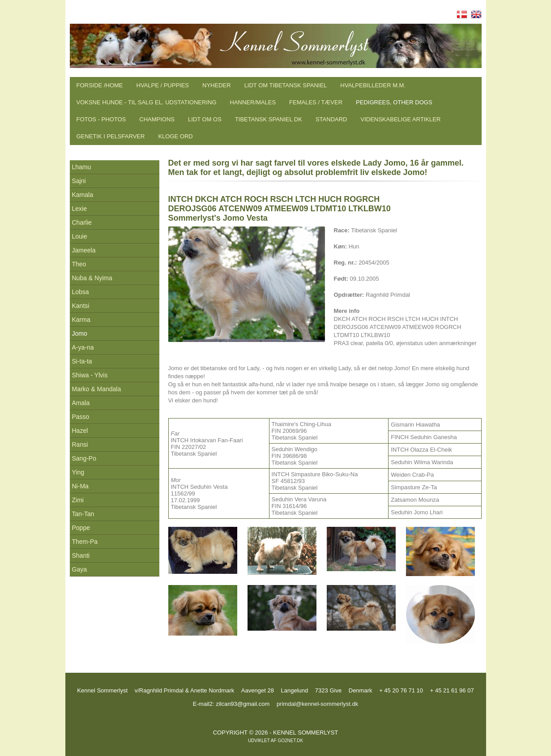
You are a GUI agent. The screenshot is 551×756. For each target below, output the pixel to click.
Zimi (78, 500)
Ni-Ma (80, 486)
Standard (331, 119)
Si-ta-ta (82, 361)
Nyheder (217, 85)
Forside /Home (100, 85)
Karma (81, 320)
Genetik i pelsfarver (111, 136)
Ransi (80, 444)
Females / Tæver (316, 102)
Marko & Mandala (97, 389)
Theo (79, 264)
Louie (80, 236)
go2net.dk (290, 741)
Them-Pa (85, 542)
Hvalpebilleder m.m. (373, 85)
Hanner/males (253, 102)
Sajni (79, 181)
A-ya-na (83, 347)
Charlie (82, 222)
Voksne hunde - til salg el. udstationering (147, 102)
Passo (81, 417)
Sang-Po (84, 458)
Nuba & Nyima (92, 278)
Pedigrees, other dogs (394, 102)
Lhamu (82, 167)
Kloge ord (175, 136)
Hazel (80, 431)
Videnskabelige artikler (400, 119)
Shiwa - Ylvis (90, 375)
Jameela (84, 250)
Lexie (79, 209)
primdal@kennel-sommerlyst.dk (317, 704)
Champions (157, 119)
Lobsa (81, 292)
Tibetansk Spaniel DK (269, 119)
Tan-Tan (83, 514)
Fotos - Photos (101, 119)
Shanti (81, 555)
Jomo (80, 333)
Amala (81, 403)
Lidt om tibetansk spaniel (286, 85)
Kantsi (81, 306)
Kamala (83, 195)
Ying (78, 472)
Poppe (81, 528)
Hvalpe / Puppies (163, 85)
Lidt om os (205, 119)
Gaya (79, 569)
